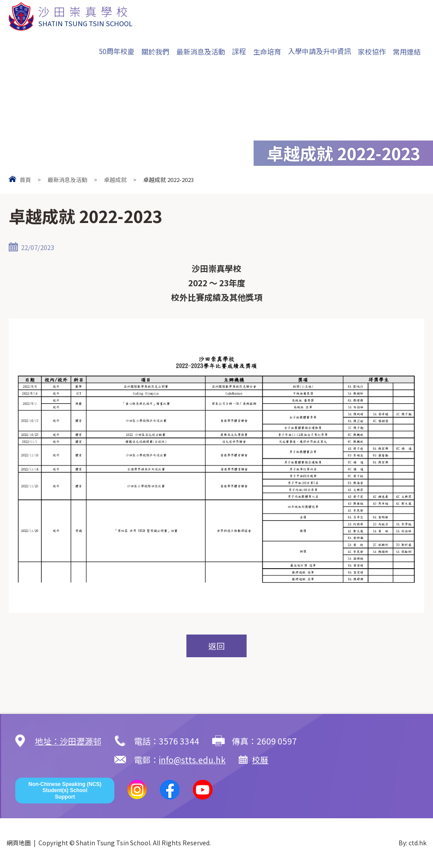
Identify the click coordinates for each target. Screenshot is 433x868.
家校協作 (372, 51)
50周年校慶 (117, 51)
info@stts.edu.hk (93, 760)
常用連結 (407, 51)
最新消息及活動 (201, 51)
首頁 (25, 180)
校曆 (162, 760)
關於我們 (155, 51)
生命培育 (267, 51)
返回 (216, 646)
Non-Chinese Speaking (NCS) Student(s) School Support (65, 791)
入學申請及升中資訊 (320, 51)
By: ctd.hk (412, 843)
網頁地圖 (19, 843)
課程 (239, 51)
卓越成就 (115, 180)
